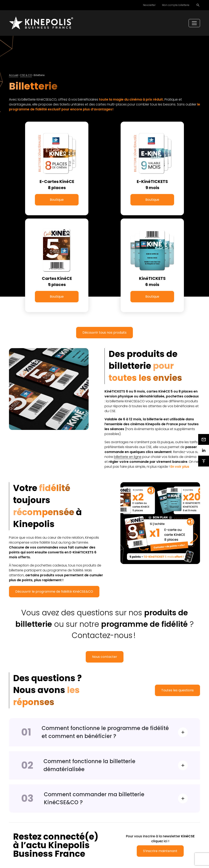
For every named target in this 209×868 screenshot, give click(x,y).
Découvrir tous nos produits (104, 333)
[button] (180, 467)
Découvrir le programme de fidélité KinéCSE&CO (54, 592)
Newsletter (149, 5)
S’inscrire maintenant (160, 851)
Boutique (57, 200)
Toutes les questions (177, 690)
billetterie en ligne (128, 457)
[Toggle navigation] (194, 23)
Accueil (14, 75)
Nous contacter (105, 657)
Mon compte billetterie (176, 5)
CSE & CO (26, 75)
